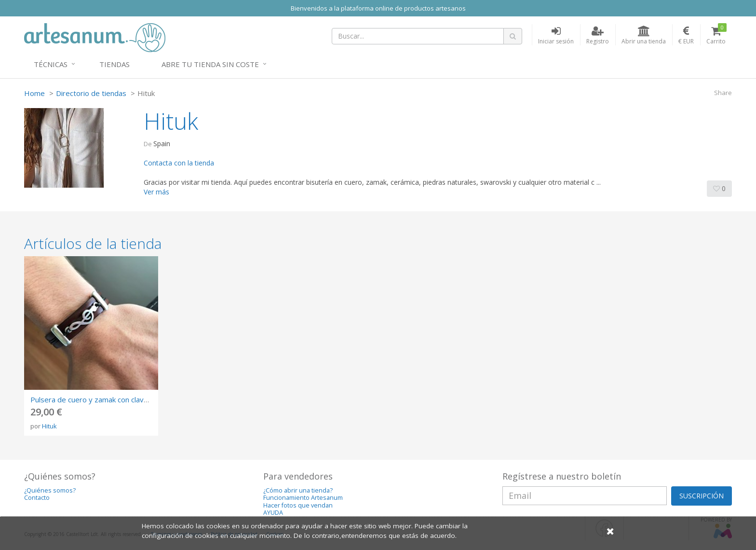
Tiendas (115, 64)
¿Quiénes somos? (50, 490)
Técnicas (51, 64)
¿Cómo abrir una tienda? (298, 490)
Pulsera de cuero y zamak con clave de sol (100, 399)
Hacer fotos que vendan (298, 505)
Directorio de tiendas (91, 93)
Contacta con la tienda (179, 163)
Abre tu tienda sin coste (210, 64)
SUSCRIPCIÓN (702, 496)
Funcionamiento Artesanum (303, 498)
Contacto (37, 498)
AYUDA (273, 513)
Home (34, 93)
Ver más (156, 192)
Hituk (49, 426)
